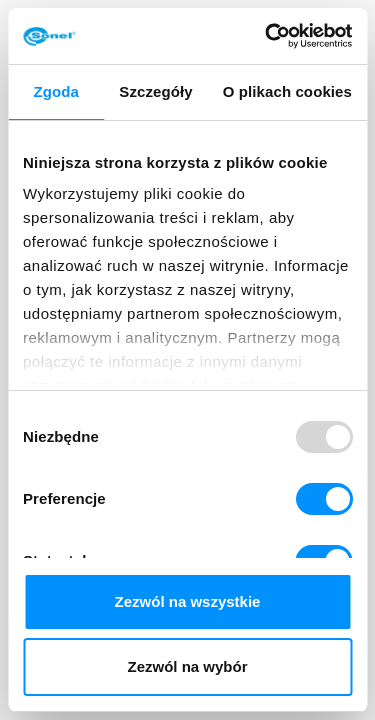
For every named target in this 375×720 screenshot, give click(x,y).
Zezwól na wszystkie (188, 601)
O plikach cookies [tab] (287, 91)
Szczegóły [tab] (155, 91)
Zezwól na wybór (187, 666)
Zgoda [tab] (56, 91)
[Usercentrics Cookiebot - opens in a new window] (267, 36)
